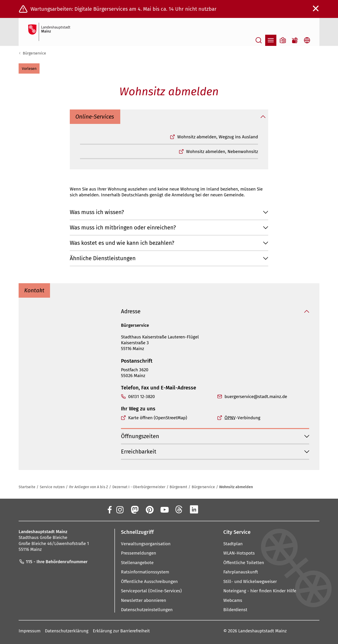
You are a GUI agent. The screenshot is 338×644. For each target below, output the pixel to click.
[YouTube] (164, 509)
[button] (29, 68)
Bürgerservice (34, 53)
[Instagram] (120, 509)
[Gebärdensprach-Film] (295, 40)
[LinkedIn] (194, 509)
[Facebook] (109, 509)
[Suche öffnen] (259, 40)
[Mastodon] (134, 509)
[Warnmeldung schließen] (316, 9)
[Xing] (209, 509)
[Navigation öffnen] (271, 40)
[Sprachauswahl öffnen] (307, 40)
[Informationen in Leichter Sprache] (283, 40)
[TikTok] (224, 509)
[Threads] (179, 509)
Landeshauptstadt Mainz (262, 631)
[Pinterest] (149, 509)
